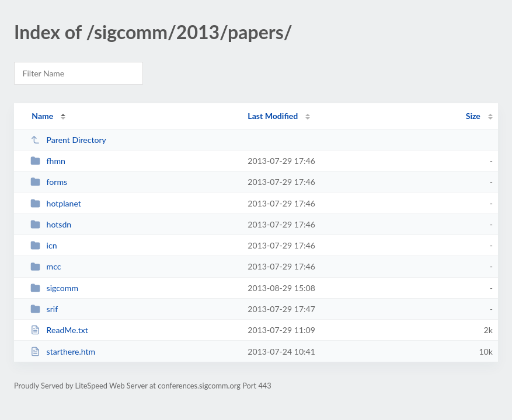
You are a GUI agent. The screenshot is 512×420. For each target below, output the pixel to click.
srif (44, 309)
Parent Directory (68, 140)
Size (473, 116)
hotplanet (56, 203)
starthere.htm (63, 351)
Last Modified (273, 116)
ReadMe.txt (59, 330)
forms (49, 182)
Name (42, 116)
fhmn (48, 161)
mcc (46, 266)
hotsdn (51, 224)
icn (43, 245)
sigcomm (54, 288)
